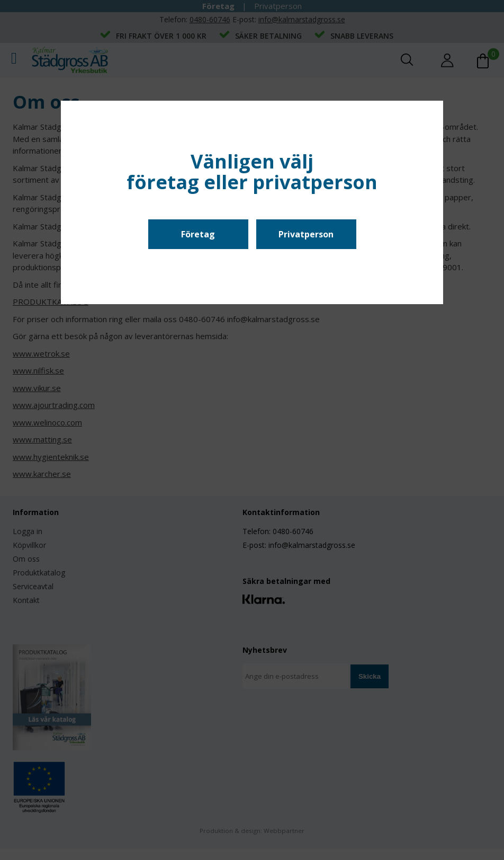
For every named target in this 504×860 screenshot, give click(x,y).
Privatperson (306, 234)
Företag (198, 234)
